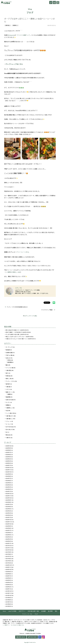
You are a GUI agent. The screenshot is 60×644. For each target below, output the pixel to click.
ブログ (36, 614)
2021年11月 (9, 548)
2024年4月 (8, 485)
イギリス (8, 389)
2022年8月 (8, 528)
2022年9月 (8, 526)
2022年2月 (8, 541)
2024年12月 (9, 468)
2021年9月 (8, 552)
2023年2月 (8, 515)
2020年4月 (8, 582)
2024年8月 (8, 476)
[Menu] (58, 3)
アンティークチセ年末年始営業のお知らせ (16, 307)
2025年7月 (8, 452)
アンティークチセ (10, 381)
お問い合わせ (21, 637)
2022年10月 (9, 524)
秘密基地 (8, 350)
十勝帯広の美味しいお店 (14, 272)
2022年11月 (9, 522)
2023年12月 (9, 494)
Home (4, 611)
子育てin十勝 (9, 355)
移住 (56, 611)
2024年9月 (8, 474)
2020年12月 (9, 565)
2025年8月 (8, 450)
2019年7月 (8, 602)
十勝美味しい (15, 25)
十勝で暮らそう (10, 416)
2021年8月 (8, 554)
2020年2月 (8, 587)
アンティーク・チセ (27, 614)
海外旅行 (8, 384)
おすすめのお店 (10, 427)
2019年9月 (8, 598)
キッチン (8, 402)
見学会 (9, 360)
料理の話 (8, 376)
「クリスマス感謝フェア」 (23, 35)
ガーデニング (9, 347)
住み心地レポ (9, 429)
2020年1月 (8, 589)
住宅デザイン (22, 611)
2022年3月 (8, 539)
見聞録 (7, 405)
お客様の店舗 (9, 352)
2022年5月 (8, 535)
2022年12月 (9, 520)
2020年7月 (8, 576)
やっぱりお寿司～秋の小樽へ (13, 334)
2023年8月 (8, 502)
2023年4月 (8, 511)
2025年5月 (8, 457)
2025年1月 (8, 465)
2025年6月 (8, 455)
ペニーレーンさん (23, 252)
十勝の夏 (8, 387)
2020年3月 (8, 585)
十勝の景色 (9, 370)
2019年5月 (8, 606)
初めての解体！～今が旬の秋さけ (14, 332)
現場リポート (9, 392)
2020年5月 (8, 580)
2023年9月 (8, 500)
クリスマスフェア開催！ (48, 310)
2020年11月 (9, 567)
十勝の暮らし (8, 25)
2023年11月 (9, 496)
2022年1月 (8, 543)
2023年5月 (8, 509)
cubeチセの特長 (12, 611)
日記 (7, 410)
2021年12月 (9, 546)
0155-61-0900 (32, 637)
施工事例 (50, 611)
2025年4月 (8, 459)
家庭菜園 (8, 397)
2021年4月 (8, 563)
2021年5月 (8, 561)
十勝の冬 (8, 438)
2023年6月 (8, 507)
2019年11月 (9, 593)
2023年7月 (8, 504)
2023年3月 (8, 513)
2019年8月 (8, 600)
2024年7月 (8, 478)
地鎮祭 (9, 394)
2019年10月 (9, 595)
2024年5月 (8, 483)
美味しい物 (9, 379)
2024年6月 (8, 481)
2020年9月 (8, 572)
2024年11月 (9, 470)
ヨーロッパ (9, 424)
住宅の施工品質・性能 (33, 611)
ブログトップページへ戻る (30, 316)
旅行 (7, 373)
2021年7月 (8, 556)
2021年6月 (8, 559)
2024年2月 (8, 489)
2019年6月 (8, 604)
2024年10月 (9, 472)
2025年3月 (8, 461)
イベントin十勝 (9, 368)
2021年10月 (9, 550)
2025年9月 (8, 448)
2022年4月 (8, 537)
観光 (7, 365)
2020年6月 (8, 578)
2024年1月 (8, 491)
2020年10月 (9, 569)
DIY (7, 432)
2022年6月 (8, 533)
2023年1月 (8, 517)
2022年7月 (8, 530)
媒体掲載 (10, 362)
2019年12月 (9, 591)
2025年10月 (9, 446)
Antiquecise (11, 35)
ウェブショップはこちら (14, 64)
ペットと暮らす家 (10, 413)
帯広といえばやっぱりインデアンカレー (16, 337)
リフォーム (9, 421)
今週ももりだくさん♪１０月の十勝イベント (17, 339)
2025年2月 (8, 463)
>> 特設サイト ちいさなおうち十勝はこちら (13, 625)
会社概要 (43, 611)
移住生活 (8, 435)
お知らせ (8, 358)
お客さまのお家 (10, 400)
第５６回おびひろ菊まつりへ (13, 330)
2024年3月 (8, 487)
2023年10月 (9, 498)
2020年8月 (8, 574)
